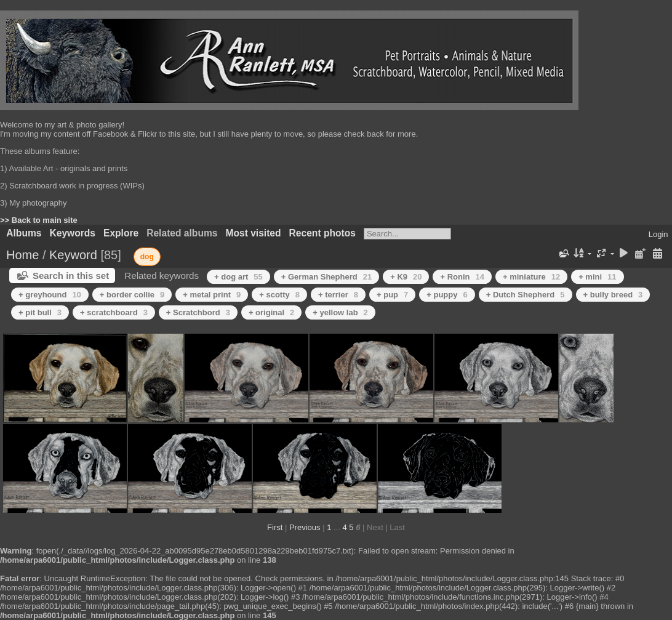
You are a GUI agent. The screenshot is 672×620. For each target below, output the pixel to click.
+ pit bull (40, 312)
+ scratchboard (114, 312)
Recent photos (322, 233)
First (275, 527)
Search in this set (71, 276)
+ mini (597, 277)
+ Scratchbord (198, 312)
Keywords (72, 233)
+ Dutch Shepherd (526, 295)
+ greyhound (50, 295)
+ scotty (279, 295)
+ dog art (238, 277)
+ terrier (338, 295)
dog (147, 257)
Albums (24, 233)
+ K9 (406, 277)
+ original (271, 312)
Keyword (73, 255)
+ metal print (212, 295)
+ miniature (531, 277)
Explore (121, 233)
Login (658, 234)
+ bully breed (613, 295)
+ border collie (132, 295)
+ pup (392, 295)
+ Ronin (462, 277)
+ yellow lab (340, 312)
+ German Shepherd (326, 277)
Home (22, 255)
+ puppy (447, 295)
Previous (305, 527)
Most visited (253, 233)
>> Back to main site (39, 220)
